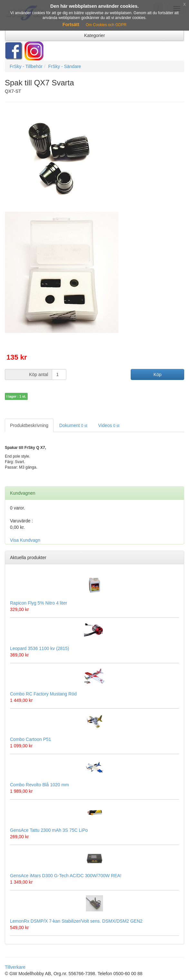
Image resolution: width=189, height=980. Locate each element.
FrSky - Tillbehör (26, 66)
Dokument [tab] (73, 425)
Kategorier (94, 35)
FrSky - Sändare (65, 66)
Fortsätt (71, 24)
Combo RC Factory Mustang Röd (43, 694)
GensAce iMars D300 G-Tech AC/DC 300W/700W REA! (66, 876)
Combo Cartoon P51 (31, 739)
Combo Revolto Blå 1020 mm (39, 785)
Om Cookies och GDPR (106, 25)
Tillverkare (15, 967)
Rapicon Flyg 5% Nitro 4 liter (38, 603)
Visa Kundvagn (25, 540)
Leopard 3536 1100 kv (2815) (40, 648)
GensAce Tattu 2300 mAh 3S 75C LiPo (49, 830)
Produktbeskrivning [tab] (29, 425)
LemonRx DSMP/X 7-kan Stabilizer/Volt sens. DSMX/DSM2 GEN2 (76, 921)
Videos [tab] (109, 425)
